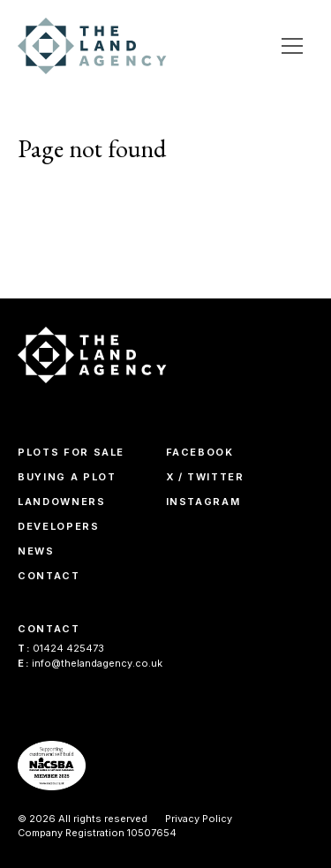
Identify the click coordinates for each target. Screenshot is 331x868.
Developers (59, 526)
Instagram (203, 502)
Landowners (62, 502)
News (36, 551)
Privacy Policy (199, 819)
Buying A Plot (67, 477)
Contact (49, 576)
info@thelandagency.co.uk (90, 663)
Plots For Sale (71, 452)
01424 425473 (61, 648)
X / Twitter (205, 477)
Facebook (200, 452)
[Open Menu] (292, 46)
